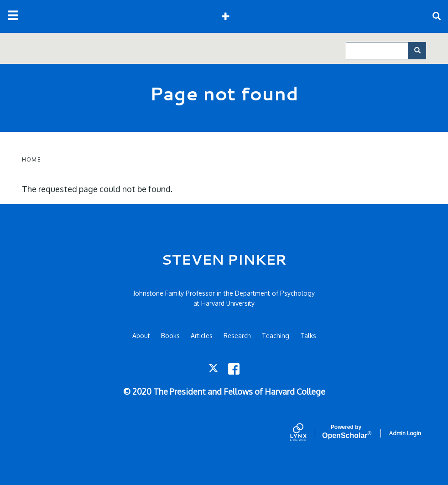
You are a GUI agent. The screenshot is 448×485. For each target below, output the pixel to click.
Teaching (276, 336)
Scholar (346, 432)
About (141, 336)
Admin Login (405, 433)
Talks (308, 336)
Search (420, 50)
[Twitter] (214, 369)
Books (170, 336)
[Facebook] (234, 369)
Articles (202, 336)
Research (237, 336)
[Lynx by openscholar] (306, 433)
